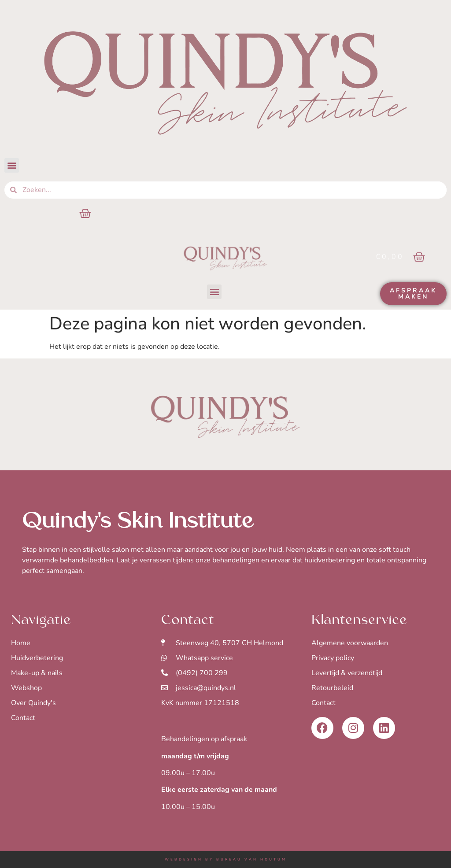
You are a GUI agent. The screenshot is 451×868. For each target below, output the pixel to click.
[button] (12, 165)
